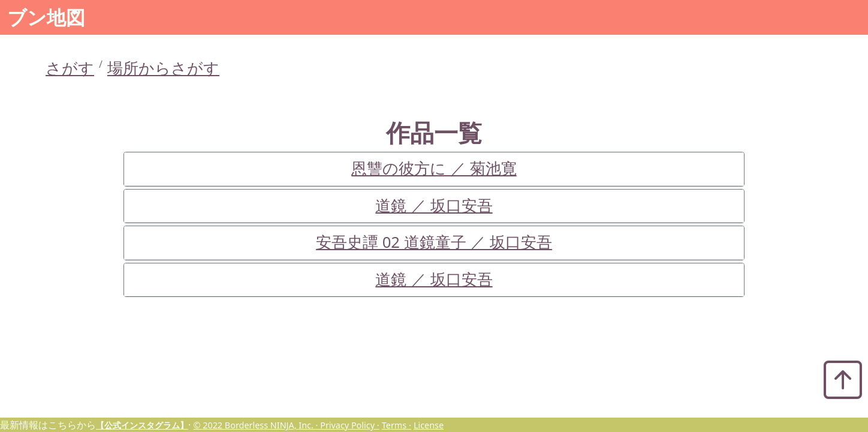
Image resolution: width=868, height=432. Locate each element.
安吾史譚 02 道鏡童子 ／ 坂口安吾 (434, 242)
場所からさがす (163, 68)
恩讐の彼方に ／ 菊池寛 (434, 168)
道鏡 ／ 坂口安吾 (434, 205)
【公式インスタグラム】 (142, 425)
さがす (70, 68)
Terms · (397, 425)
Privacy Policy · (349, 425)
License (429, 425)
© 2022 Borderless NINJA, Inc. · (257, 425)
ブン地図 (46, 17)
